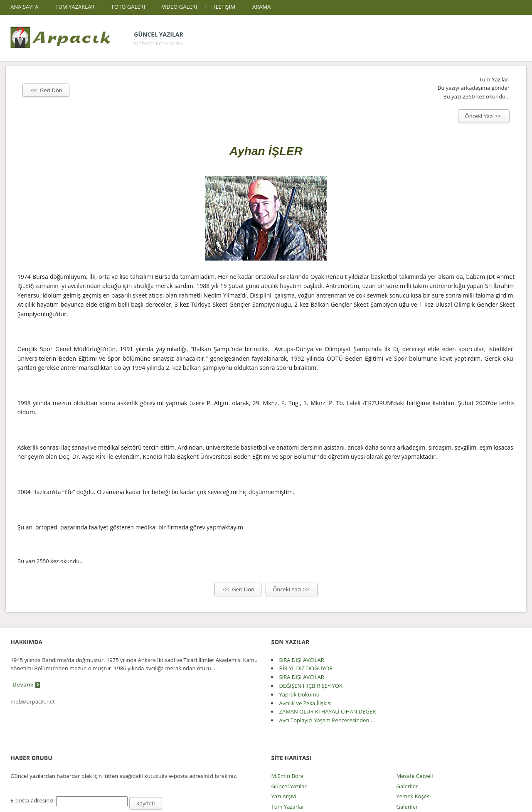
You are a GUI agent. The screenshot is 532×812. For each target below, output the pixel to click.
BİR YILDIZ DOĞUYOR (306, 668)
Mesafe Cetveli (415, 776)
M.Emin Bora (287, 776)
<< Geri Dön (46, 90)
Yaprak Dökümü (299, 694)
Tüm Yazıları (495, 79)
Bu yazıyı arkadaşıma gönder (474, 88)
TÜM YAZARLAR (75, 7)
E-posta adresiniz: (33, 800)
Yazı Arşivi (283, 796)
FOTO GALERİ (128, 7)
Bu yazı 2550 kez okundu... (476, 96)
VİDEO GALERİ (179, 7)
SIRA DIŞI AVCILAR (301, 660)
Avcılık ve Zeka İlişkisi (305, 703)
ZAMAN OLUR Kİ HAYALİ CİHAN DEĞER (327, 711)
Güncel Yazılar (158, 34)
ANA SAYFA (24, 7)
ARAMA (261, 7)
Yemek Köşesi (414, 796)
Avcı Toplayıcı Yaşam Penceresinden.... (327, 720)
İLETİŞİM (225, 7)
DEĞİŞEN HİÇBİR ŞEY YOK (310, 686)
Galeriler (407, 786)
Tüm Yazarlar (288, 807)
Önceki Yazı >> (484, 116)
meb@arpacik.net (32, 701)
